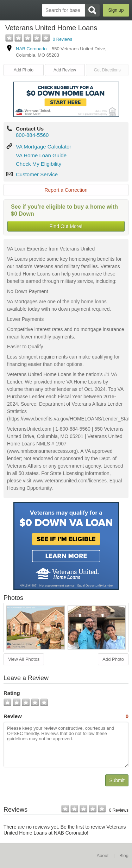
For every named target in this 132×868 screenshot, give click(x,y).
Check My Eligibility (39, 164)
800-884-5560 (32, 135)
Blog (124, 856)
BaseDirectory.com (9, 10)
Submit (117, 780)
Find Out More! (66, 226)
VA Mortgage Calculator (43, 147)
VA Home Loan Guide (41, 155)
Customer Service (37, 174)
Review (66, 716)
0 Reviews (62, 39)
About (102, 856)
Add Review (65, 70)
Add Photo (24, 70)
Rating (12, 693)
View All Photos (24, 659)
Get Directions (107, 70)
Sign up (116, 10)
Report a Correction (66, 190)
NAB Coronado (31, 49)
